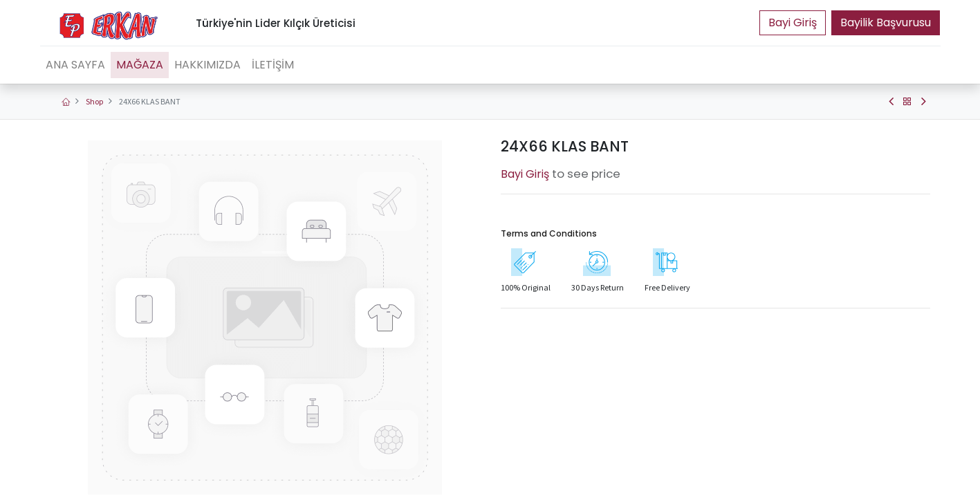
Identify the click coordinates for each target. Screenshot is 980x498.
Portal (793, 23)
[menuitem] (75, 65)
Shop (94, 101)
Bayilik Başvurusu (886, 22)
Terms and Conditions (549, 233)
